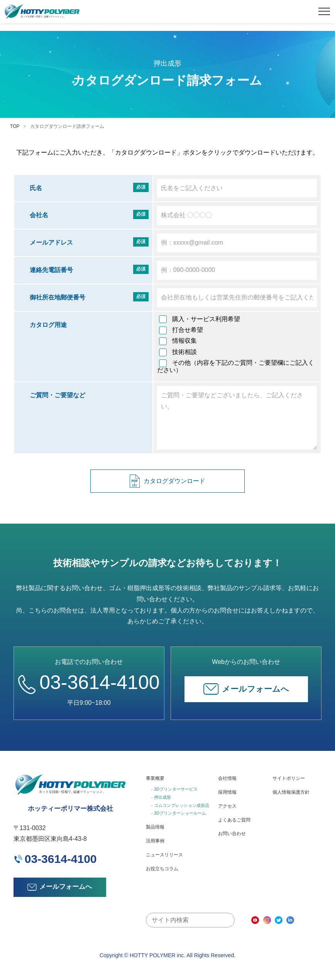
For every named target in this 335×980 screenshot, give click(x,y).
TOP (15, 126)
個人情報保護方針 (291, 792)
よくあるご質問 (234, 820)
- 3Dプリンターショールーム (179, 813)
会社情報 (227, 778)
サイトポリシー (289, 778)
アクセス (227, 806)
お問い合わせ (232, 834)
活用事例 (155, 841)
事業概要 (155, 778)
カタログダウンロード (167, 481)
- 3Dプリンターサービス (174, 789)
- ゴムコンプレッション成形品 (180, 805)
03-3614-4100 (89, 682)
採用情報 (227, 792)
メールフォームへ (246, 689)
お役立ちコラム (162, 869)
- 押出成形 (161, 797)
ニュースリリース (164, 855)
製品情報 (155, 827)
